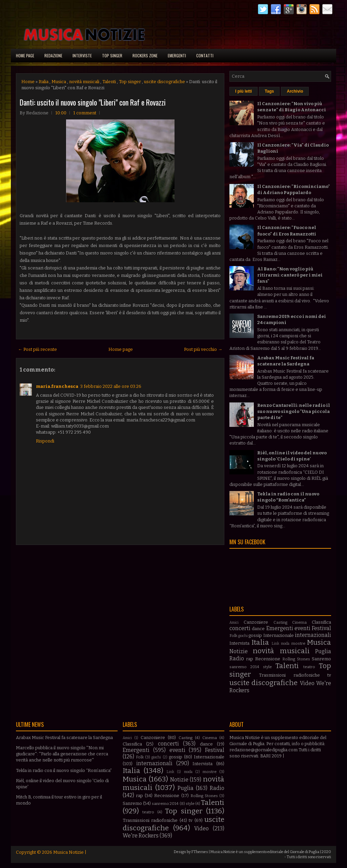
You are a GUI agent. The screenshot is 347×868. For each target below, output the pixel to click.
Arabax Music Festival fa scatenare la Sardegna (64, 738)
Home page (25, 55)
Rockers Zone (145, 55)
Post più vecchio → (203, 349)
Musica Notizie (68, 852)
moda (285, 644)
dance (258, 629)
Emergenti (177, 55)
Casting (280, 622)
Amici (234, 622)
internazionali (313, 635)
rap (250, 659)
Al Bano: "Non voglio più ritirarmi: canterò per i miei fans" (290, 275)
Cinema (299, 622)
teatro (309, 667)
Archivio (295, 91)
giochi (243, 636)
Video (307, 683)
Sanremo (321, 659)
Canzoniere (256, 622)
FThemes (200, 852)
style (267, 667)
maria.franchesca (57, 386)
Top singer (112, 55)
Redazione (53, 55)
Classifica (321, 622)
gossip (255, 635)
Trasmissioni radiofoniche (289, 675)
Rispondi (45, 441)
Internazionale (279, 635)
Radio (237, 658)
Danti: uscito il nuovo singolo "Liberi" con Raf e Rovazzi (93, 102)
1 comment (85, 113)
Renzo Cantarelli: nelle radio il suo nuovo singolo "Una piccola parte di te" (294, 411)
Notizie (239, 651)
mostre (298, 643)
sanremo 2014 (244, 667)
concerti (240, 628)
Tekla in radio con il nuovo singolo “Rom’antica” (64, 770)
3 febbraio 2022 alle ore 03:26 (111, 386)
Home (28, 82)
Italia (44, 82)
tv (329, 675)
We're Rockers (141, 836)
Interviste (82, 55)
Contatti (205, 55)
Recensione (268, 659)
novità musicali (84, 82)
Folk (233, 636)
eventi (302, 628)
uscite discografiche (165, 82)
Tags (269, 91)
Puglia (323, 651)
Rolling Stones (296, 659)
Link (275, 644)
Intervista (239, 643)
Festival (321, 628)
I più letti (243, 91)
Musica (59, 82)
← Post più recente (37, 349)
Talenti (109, 82)
